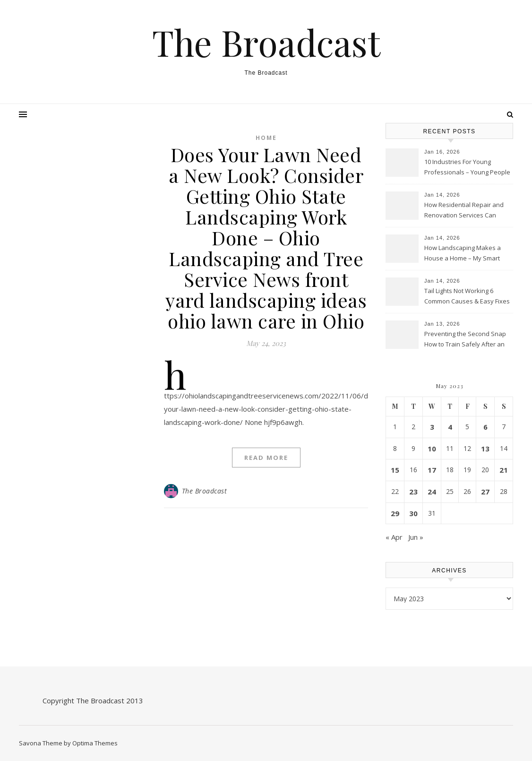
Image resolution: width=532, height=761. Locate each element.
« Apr (394, 537)
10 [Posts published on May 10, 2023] (432, 449)
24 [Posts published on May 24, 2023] (432, 492)
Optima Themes (95, 743)
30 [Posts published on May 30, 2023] (413, 513)
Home (266, 138)
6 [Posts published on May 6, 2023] (485, 427)
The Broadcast (266, 42)
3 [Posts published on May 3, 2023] (432, 427)
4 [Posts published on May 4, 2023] (450, 427)
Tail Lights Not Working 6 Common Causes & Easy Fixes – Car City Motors (467, 297)
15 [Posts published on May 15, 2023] (395, 470)
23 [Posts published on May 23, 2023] (413, 492)
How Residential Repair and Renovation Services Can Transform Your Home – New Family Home (465, 211)
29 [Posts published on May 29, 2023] (395, 513)
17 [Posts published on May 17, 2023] (432, 470)
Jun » (416, 537)
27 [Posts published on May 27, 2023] (485, 492)
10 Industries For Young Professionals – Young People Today (467, 168)
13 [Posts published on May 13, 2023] (485, 449)
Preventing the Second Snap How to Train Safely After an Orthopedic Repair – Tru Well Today (465, 340)
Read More (266, 458)
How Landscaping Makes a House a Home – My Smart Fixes (463, 254)
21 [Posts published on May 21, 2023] (504, 470)
